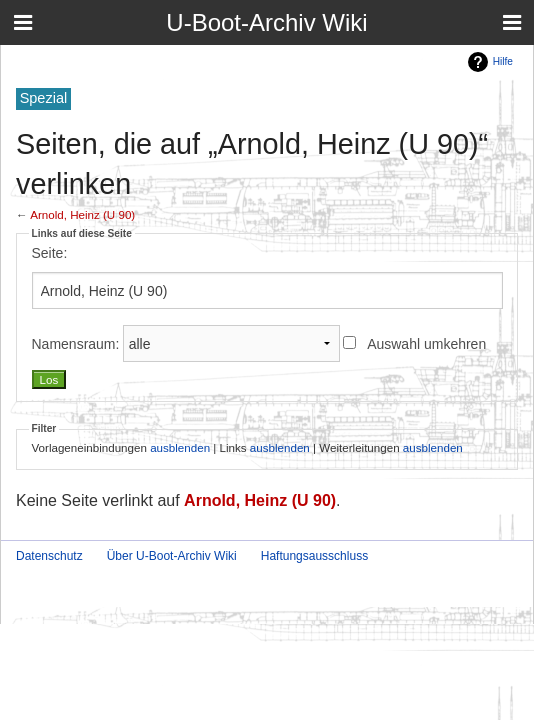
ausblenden (180, 447)
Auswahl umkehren (426, 344)
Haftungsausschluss (314, 556)
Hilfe (503, 61)
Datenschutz (49, 556)
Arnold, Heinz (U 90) (82, 214)
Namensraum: (76, 344)
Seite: (50, 253)
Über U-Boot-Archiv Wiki (172, 556)
